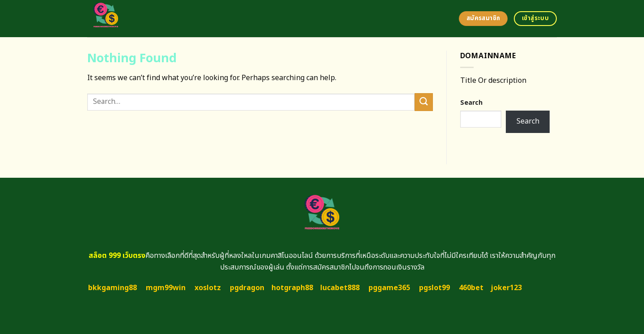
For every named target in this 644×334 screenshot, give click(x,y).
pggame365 (389, 288)
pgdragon (247, 288)
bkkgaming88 (112, 288)
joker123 (506, 288)
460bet (471, 288)
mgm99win (166, 288)
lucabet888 (340, 288)
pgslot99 (434, 288)
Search (471, 103)
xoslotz (208, 288)
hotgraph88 (292, 288)
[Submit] (424, 102)
